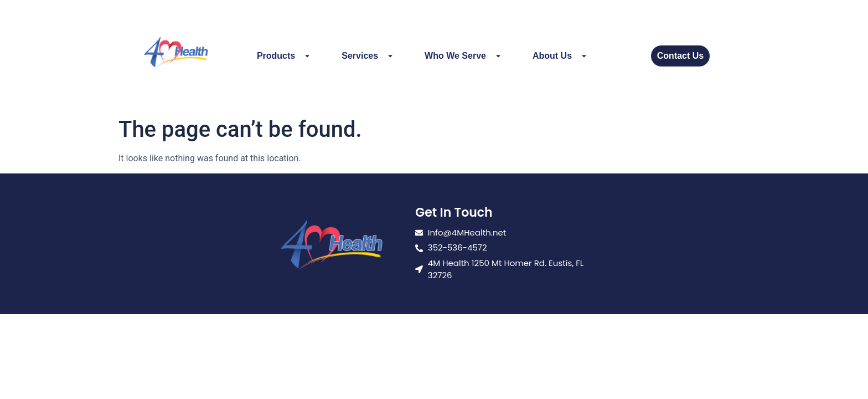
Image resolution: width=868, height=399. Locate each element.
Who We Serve (463, 56)
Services (368, 56)
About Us (560, 56)
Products (284, 56)
